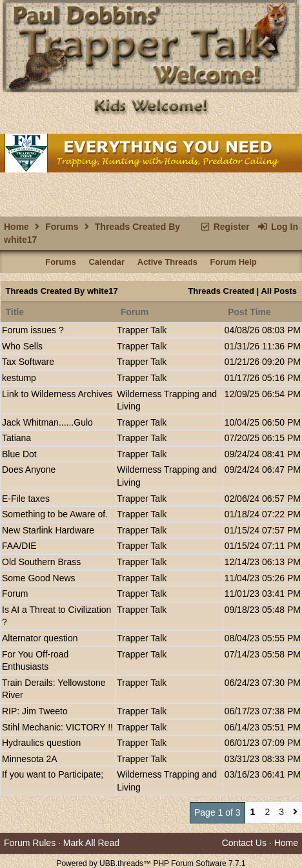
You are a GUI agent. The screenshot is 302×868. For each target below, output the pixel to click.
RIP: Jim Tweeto (35, 711)
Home (16, 227)
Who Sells (22, 346)
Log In (278, 227)
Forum (15, 594)
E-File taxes (26, 499)
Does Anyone (29, 470)
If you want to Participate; (53, 774)
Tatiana (16, 438)
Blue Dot (19, 454)
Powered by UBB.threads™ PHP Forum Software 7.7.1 (151, 863)
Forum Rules (30, 843)
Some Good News (39, 578)
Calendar (106, 262)
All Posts (279, 291)
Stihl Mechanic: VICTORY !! (57, 727)
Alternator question (40, 638)
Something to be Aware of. (55, 514)
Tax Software (28, 362)
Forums (62, 227)
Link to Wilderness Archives (57, 394)
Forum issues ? (33, 330)
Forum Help (234, 262)
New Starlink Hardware (48, 530)
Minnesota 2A (30, 759)
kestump (19, 378)
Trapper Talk (142, 330)
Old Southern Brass (41, 562)
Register (224, 227)
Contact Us (244, 843)
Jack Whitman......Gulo (47, 422)
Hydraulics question (41, 743)
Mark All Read (91, 843)
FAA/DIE (19, 546)
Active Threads (167, 262)
